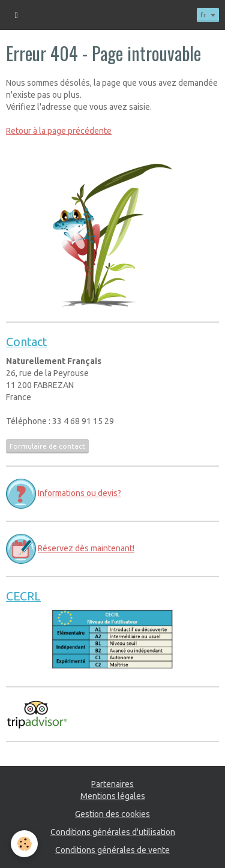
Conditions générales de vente (112, 850)
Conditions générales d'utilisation (113, 832)
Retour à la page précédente (59, 131)
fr (203, 15)
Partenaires (112, 784)
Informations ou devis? (79, 493)
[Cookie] (24, 844)
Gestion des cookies (112, 814)
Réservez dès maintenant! (86, 548)
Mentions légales (113, 796)
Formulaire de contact (47, 446)
